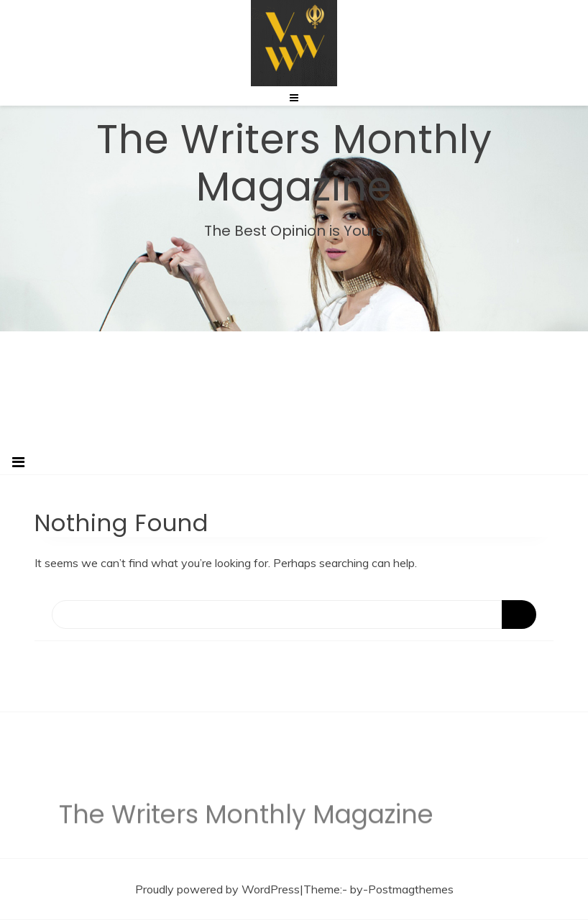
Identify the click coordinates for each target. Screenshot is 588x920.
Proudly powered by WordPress (217, 889)
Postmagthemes (411, 889)
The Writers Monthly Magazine (294, 162)
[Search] (294, 615)
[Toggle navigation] (18, 462)
